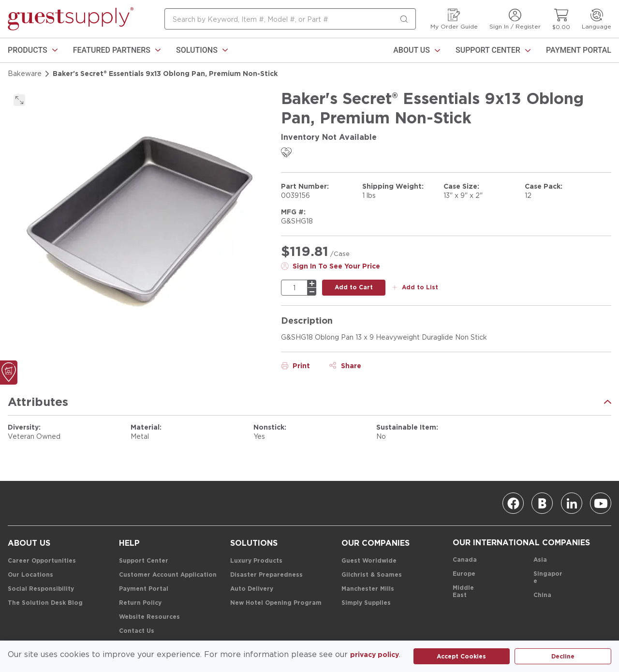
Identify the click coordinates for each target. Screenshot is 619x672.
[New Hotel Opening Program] (276, 603)
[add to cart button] (354, 288)
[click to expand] (19, 100)
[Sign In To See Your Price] (331, 266)
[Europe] (464, 574)
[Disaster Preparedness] (266, 575)
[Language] (597, 19)
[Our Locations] (30, 575)
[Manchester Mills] (368, 589)
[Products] (33, 50)
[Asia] (540, 560)
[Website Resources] (149, 617)
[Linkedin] (572, 503)
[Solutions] (202, 50)
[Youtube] (601, 503)
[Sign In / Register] (515, 19)
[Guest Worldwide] (369, 561)
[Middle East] (467, 592)
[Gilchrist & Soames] (372, 575)
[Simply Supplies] (366, 603)
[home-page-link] (71, 19)
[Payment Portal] (579, 50)
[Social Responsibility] (41, 589)
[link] (33, 50)
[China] (542, 595)
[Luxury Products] (256, 561)
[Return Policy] (140, 603)
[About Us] (417, 50)
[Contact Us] (137, 631)
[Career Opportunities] (42, 561)
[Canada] (465, 560)
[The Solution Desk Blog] (45, 603)
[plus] (312, 284)
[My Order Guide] (454, 19)
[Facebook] (513, 503)
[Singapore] (548, 578)
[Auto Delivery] (252, 589)
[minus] (312, 292)
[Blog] (542, 503)
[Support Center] (493, 50)
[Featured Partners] (117, 50)
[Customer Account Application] (168, 575)
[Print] (295, 366)
